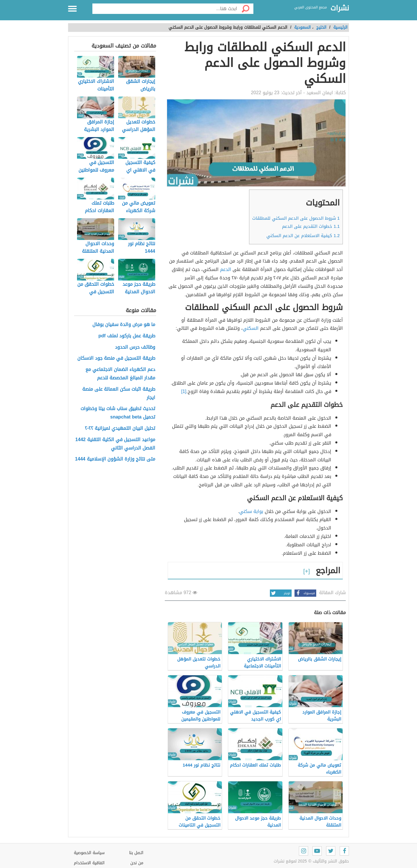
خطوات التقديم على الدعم (311, 226)
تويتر (280, 593)
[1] (184, 391)
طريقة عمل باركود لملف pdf (127, 336)
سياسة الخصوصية (89, 853)
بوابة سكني (251, 511)
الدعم (226, 269)
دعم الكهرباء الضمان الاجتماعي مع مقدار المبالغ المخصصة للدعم (120, 374)
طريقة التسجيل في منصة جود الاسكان (116, 358)
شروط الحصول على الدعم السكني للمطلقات (296, 218)
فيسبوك (305, 593)
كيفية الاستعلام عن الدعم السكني (303, 236)
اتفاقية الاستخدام (89, 863)
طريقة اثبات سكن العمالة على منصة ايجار (119, 394)
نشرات (340, 8)
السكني (251, 328)
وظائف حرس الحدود (135, 347)
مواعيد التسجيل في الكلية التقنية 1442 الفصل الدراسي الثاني (115, 444)
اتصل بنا (136, 853)
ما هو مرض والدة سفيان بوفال (124, 325)
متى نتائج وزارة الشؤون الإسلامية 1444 (115, 459)
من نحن (137, 863)
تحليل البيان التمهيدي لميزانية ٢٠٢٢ (120, 428)
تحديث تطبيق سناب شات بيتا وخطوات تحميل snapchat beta (118, 413)
